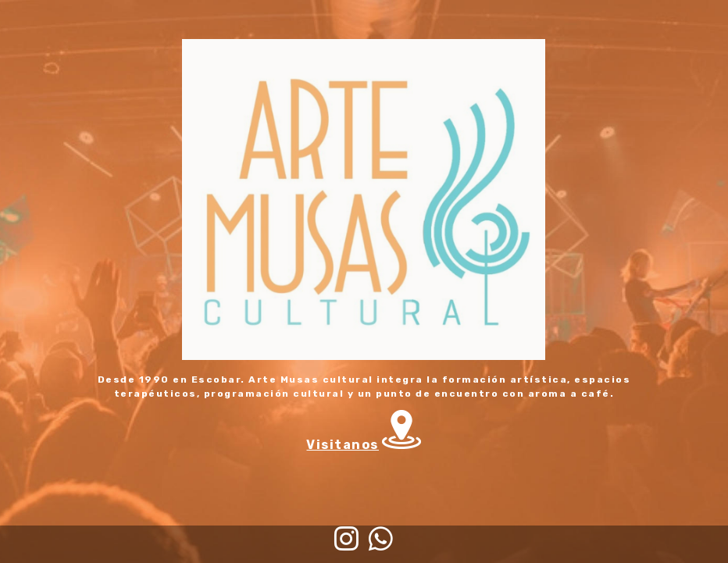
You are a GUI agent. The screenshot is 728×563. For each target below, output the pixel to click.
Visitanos (343, 445)
